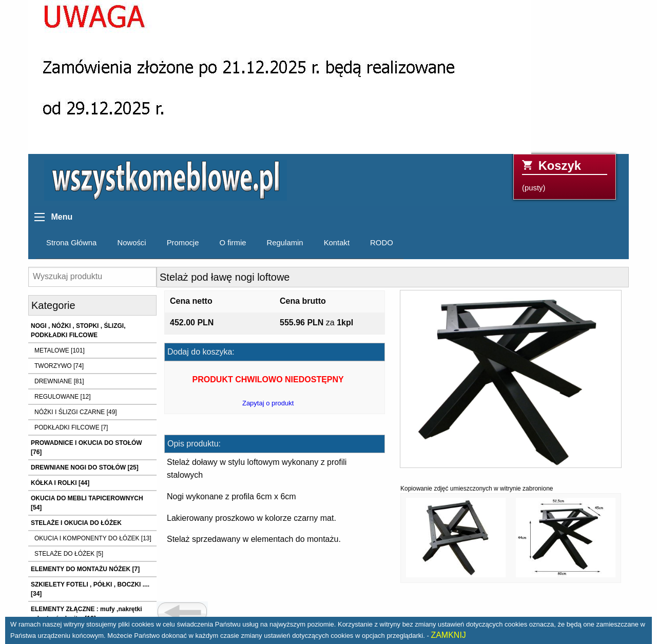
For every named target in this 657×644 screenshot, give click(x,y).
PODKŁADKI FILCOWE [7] (71, 427)
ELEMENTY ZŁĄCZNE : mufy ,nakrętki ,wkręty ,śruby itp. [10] (86, 614)
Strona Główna (71, 243)
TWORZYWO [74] (59, 366)
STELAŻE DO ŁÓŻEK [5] (69, 554)
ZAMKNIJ (448, 635)
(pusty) (565, 175)
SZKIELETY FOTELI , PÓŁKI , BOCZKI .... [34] (90, 589)
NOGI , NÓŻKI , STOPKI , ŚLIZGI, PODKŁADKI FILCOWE (78, 330)
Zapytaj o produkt (268, 403)
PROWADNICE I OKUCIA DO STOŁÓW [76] (86, 447)
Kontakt (337, 243)
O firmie (233, 243)
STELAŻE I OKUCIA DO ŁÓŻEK (76, 523)
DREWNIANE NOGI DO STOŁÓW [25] (85, 467)
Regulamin (285, 243)
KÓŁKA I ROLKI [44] (60, 483)
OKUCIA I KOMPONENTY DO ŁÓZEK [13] (93, 538)
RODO (382, 243)
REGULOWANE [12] (63, 397)
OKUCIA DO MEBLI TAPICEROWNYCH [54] (87, 503)
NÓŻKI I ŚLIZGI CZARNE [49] (76, 412)
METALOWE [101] (60, 350)
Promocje (183, 243)
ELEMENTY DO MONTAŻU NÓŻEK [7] (85, 569)
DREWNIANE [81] (59, 381)
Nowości (131, 243)
